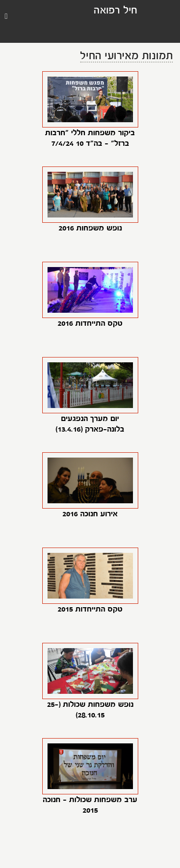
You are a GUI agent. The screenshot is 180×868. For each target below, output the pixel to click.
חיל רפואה (115, 11)
